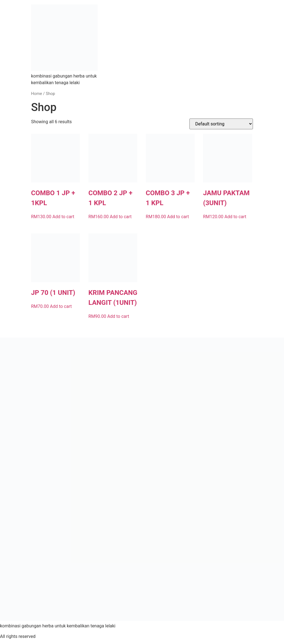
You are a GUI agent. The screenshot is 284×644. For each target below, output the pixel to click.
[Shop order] (221, 124)
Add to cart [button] (63, 217)
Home (37, 94)
